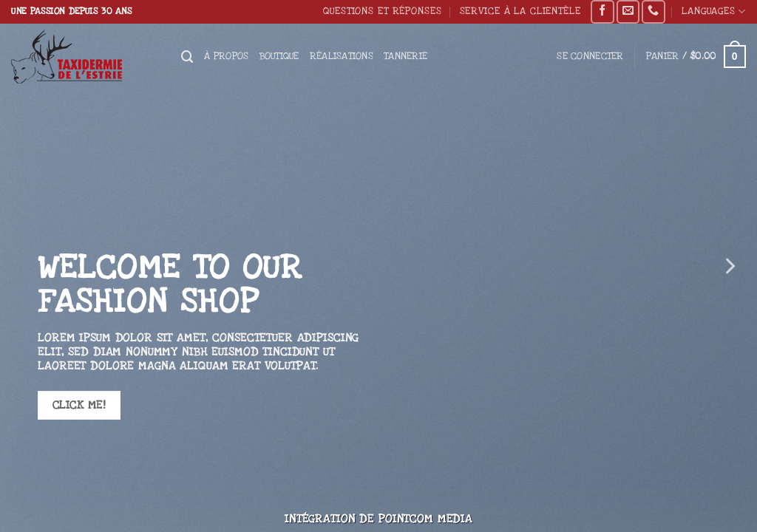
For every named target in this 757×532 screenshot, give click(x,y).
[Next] (729, 266)
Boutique (279, 56)
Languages (714, 11)
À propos (226, 56)
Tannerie (405, 56)
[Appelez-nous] (653, 12)
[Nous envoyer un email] (628, 12)
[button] (590, 57)
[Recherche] (187, 57)
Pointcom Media (425, 519)
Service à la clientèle (520, 11)
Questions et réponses (382, 11)
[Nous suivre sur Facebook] (602, 12)
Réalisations (342, 56)
